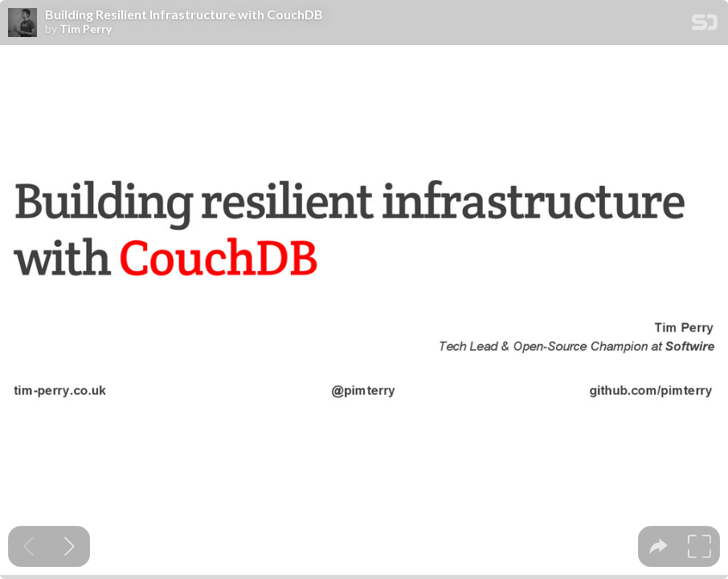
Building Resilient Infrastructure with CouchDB (184, 14)
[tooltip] (658, 546)
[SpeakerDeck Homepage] (705, 25)
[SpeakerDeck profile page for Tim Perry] (22, 23)
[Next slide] (70, 546)
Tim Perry (86, 29)
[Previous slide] (29, 546)
